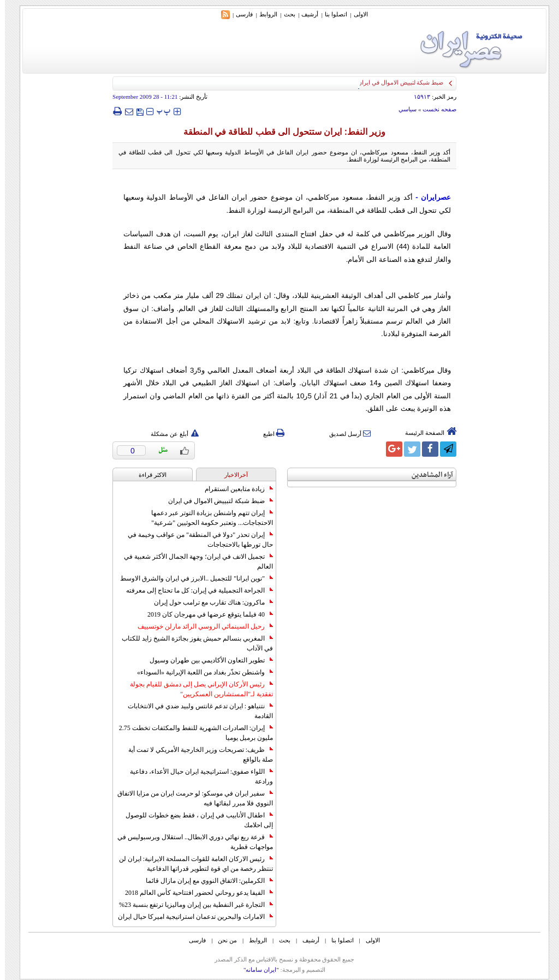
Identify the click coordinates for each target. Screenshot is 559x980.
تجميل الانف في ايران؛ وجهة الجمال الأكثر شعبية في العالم (194, 561)
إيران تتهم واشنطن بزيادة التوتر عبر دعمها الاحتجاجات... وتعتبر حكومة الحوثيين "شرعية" (207, 518)
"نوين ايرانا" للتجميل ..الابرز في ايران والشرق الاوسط (192, 578)
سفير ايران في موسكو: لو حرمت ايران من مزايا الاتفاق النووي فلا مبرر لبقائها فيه (190, 798)
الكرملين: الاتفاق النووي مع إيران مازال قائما (204, 881)
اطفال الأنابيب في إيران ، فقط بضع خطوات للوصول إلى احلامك (194, 820)
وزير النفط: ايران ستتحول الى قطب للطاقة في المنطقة (280, 132)
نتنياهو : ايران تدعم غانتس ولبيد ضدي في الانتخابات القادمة (195, 711)
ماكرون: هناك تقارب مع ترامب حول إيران (209, 602)
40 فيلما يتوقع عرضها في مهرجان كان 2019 (205, 614)
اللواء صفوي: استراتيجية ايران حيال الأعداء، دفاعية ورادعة (197, 776)
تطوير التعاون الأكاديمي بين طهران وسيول (206, 660)
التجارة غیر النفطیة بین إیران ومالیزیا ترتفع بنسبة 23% (191, 905)
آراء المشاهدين (427, 475)
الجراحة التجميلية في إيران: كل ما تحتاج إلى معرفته (195, 590)
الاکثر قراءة (148, 475)
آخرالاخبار (231, 475)
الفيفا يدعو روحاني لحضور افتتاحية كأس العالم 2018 (194, 893)
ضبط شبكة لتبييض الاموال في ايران (216, 501)
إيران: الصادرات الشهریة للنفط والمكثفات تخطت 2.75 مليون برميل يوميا (191, 733)
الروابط (263, 14)
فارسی (239, 14)
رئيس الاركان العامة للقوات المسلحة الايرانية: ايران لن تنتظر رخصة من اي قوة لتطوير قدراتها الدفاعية (191, 864)
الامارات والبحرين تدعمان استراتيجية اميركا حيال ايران (191, 917)
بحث (285, 14)
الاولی (356, 14)
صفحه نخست (435, 109)
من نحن (222, 940)
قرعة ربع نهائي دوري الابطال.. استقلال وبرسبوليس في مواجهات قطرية (190, 842)
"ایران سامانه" (256, 970)
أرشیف (305, 14)
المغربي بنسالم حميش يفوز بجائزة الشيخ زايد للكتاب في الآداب (192, 643)
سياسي (403, 109)
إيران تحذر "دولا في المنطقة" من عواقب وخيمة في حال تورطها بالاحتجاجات (195, 540)
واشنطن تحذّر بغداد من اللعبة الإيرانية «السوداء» (200, 672)
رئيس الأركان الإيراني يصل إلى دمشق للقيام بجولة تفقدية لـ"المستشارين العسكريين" (197, 689)
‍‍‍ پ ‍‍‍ (159, 111)
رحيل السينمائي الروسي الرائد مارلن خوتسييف (200, 626)
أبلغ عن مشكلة (170, 434)
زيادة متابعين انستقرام (234, 489)
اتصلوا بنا (331, 14)
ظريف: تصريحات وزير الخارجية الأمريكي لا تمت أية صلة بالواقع (196, 755)
